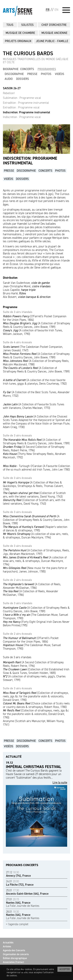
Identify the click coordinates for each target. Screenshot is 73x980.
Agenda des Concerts (14, 950)
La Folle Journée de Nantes (23, 903)
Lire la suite (60, 783)
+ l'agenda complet (17, 924)
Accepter (65, 969)
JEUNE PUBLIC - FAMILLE (52, 41)
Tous (10, 25)
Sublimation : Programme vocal (22, 98)
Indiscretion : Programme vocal (22, 117)
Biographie (11, 69)
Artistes (7, 946)
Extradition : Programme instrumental (26, 103)
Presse (32, 74)
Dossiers (23, 79)
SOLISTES (27, 25)
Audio (9, 79)
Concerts (27, 69)
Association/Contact (13, 962)
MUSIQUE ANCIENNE (54, 33)
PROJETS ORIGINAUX (18, 41)
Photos (46, 74)
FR (48, 10)
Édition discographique (15, 958)
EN (56, 10)
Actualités (8, 943)
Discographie (14, 74)
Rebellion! (9, 93)
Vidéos (60, 74)
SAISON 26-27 (12, 88)
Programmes (47, 69)
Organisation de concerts (16, 954)
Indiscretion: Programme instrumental (26, 112)
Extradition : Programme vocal (21, 107)
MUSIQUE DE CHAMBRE (20, 33)
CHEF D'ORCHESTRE (54, 25)
